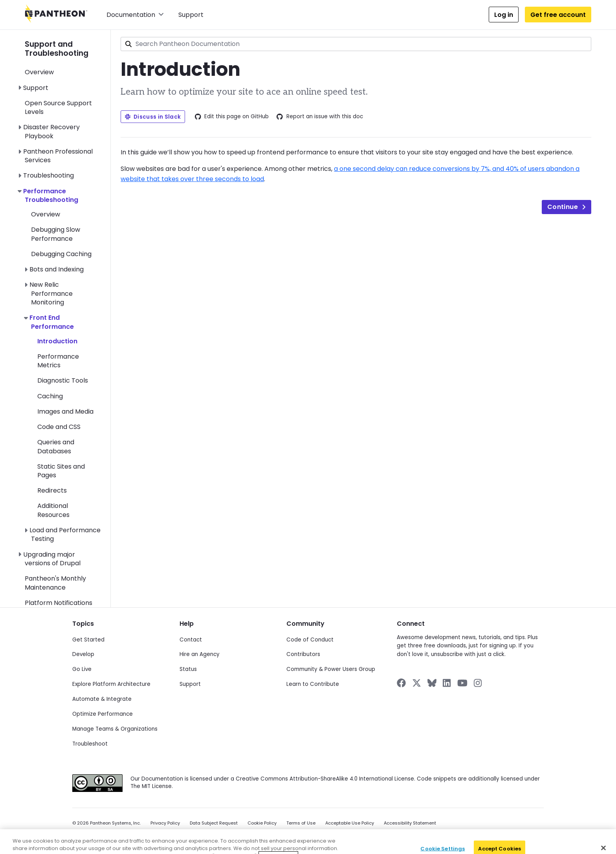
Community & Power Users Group (331, 669)
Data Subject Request (214, 823)
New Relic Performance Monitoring (51, 293)
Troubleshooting (49, 175)
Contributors (303, 654)
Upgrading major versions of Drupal (52, 559)
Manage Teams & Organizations (115, 729)
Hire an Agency (200, 654)
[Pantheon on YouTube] (462, 683)
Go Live (82, 669)
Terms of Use (301, 823)
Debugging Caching (61, 254)
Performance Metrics (58, 361)
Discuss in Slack (153, 117)
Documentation (135, 15)
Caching (50, 396)
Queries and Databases (56, 446)
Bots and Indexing (57, 269)
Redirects (52, 490)
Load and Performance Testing (65, 534)
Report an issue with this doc (320, 117)
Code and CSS (59, 427)
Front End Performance (52, 322)
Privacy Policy (165, 823)
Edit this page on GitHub (232, 117)
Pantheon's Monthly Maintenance (55, 583)
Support (191, 15)
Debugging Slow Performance (56, 234)
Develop (83, 654)
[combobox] (356, 44)
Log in (504, 15)
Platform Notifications (59, 603)
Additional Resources (53, 510)
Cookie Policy (262, 823)
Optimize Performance (103, 714)
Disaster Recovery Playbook (51, 131)
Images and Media (65, 411)
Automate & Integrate (102, 699)
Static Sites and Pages (61, 471)
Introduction (57, 341)
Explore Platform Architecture (111, 684)
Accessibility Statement (410, 823)
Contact (191, 640)
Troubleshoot (90, 744)
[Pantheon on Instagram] (478, 683)
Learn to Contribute (313, 684)
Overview (39, 72)
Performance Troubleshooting (51, 195)
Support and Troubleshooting (57, 49)
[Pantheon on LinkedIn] (447, 683)
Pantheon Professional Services (58, 156)
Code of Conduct (310, 640)
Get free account (558, 15)
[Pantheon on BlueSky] (432, 683)
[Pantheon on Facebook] (401, 683)
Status (188, 669)
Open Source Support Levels (58, 107)
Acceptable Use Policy (350, 823)
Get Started (88, 640)
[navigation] (68, 319)
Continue (566, 207)
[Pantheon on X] (416, 683)
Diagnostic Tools (63, 380)
